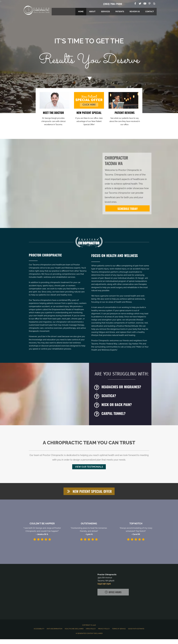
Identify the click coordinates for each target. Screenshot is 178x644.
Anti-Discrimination (54, 629)
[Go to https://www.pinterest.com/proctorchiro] (150, 4)
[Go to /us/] (53, 118)
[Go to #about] (89, 78)
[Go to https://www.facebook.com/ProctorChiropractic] (135, 4)
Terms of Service (119, 629)
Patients (120, 12)
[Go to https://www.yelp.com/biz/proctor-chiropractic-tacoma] (154, 4)
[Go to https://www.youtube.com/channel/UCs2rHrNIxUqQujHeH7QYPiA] (145, 4)
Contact (150, 12)
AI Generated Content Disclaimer (89, 633)
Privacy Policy (104, 629)
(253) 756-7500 (113, 4)
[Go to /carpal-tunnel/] (122, 414)
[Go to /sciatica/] (122, 396)
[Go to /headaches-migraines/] (122, 387)
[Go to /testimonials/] (125, 118)
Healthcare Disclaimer (74, 629)
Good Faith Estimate (136, 629)
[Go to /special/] (89, 54)
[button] (89, 467)
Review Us (135, 12)
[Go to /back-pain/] (122, 405)
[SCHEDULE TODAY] (127, 208)
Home (81, 12)
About (92, 12)
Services (105, 12)
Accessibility (39, 629)
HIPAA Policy (91, 629)
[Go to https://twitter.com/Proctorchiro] (140, 4)
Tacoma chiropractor (120, 193)
